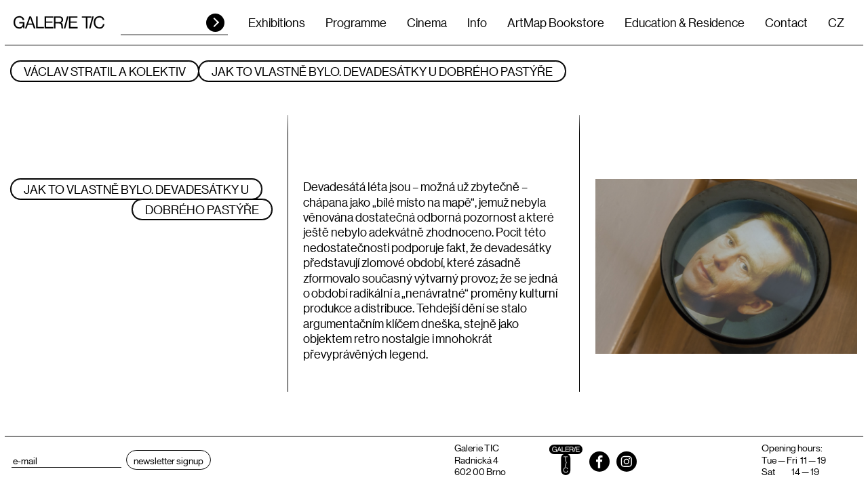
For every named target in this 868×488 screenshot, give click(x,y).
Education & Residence (685, 22)
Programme (356, 22)
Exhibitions (277, 22)
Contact (786, 22)
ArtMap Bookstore (556, 22)
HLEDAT (215, 23)
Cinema (427, 22)
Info (477, 22)
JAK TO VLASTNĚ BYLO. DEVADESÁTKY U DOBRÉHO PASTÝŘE (382, 71)
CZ (836, 22)
